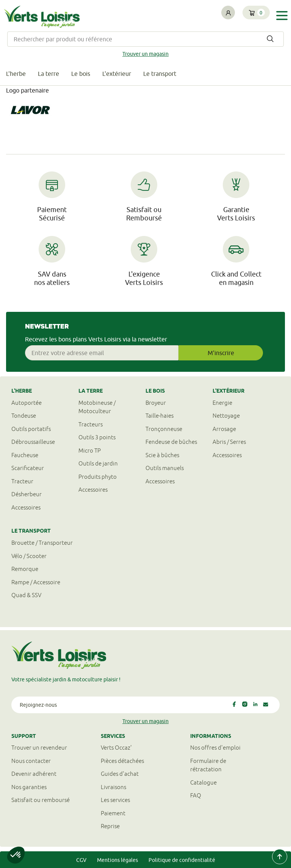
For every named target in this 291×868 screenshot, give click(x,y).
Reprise (110, 826)
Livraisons (113, 787)
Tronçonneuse (164, 429)
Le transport (160, 74)
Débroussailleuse (33, 442)
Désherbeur (27, 494)
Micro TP (90, 451)
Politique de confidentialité (182, 860)
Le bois (81, 74)
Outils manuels (165, 468)
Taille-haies (160, 416)
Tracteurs (91, 424)
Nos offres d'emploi (215, 748)
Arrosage (224, 429)
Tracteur (22, 481)
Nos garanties (29, 787)
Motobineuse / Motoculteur (97, 407)
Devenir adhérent (34, 774)
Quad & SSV (26, 595)
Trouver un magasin (145, 54)
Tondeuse (24, 416)
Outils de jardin (98, 463)
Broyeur (156, 403)
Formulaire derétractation (208, 765)
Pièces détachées (122, 761)
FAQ (196, 795)
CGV (81, 860)
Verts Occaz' (116, 748)
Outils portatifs (31, 429)
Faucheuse (25, 455)
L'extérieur (117, 74)
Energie (222, 403)
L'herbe (16, 74)
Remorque (25, 569)
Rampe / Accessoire (36, 582)
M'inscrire (221, 353)
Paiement (113, 813)
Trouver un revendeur (39, 748)
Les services (115, 800)
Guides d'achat (120, 774)
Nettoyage (226, 416)
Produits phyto (98, 477)
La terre (48, 74)
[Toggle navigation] (282, 16)
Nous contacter (31, 761)
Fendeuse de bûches (171, 442)
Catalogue (203, 782)
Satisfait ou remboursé (41, 800)
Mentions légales (117, 860)
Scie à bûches (162, 455)
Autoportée (27, 403)
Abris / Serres (229, 442)
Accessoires (26, 507)
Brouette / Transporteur (42, 543)
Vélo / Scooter (29, 556)
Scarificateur (28, 468)
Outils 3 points (97, 437)
